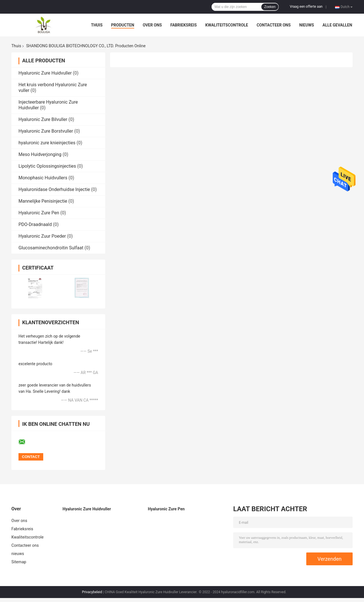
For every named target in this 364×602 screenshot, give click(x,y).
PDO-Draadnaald (35, 224)
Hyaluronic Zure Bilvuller (43, 119)
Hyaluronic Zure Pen (39, 213)
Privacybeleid (92, 592)
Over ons (152, 25)
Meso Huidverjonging (40, 154)
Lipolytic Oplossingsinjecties (47, 166)
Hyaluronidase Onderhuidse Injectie (54, 189)
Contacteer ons (274, 25)
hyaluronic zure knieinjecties (47, 143)
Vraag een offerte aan (306, 7)
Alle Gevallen (337, 25)
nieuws (307, 25)
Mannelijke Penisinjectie (43, 201)
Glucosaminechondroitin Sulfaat (51, 248)
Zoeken (270, 7)
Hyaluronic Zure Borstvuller (46, 131)
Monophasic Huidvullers (43, 178)
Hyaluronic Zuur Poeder (42, 236)
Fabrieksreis (184, 25)
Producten (123, 25)
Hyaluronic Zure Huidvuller (45, 73)
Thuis (97, 25)
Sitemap (19, 562)
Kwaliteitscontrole (227, 25)
